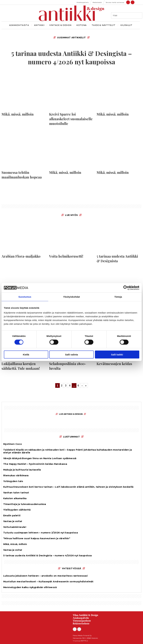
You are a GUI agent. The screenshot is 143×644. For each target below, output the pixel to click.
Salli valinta (71, 355)
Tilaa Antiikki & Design (86, 615)
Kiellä (26, 355)
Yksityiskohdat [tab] (71, 297)
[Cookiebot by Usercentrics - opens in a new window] (126, 288)
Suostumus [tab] (25, 297)
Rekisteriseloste (81, 624)
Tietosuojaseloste (82, 621)
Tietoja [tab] (118, 297)
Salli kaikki (117, 355)
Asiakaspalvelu (81, 618)
